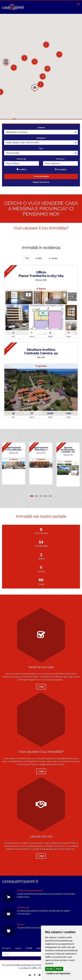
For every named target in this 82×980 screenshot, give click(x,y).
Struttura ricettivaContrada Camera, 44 (41, 351)
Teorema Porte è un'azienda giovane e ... (35, 928)
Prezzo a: (61, 159)
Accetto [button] (50, 969)
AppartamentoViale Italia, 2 (41, 449)
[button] (35, 88)
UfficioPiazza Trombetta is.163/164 (41, 274)
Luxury (18, 948)
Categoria (41, 138)
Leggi (41, 687)
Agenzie (40, 948)
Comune (41, 128)
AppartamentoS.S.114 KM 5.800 (14, 449)
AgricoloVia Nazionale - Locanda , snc (68, 450)
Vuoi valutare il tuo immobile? (41, 228)
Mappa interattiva (41, 182)
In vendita (62, 169)
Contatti (29, 948)
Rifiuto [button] (59, 969)
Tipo (41, 148)
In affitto (23, 169)
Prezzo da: (22, 159)
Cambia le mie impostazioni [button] (58, 973)
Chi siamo (6, 948)
